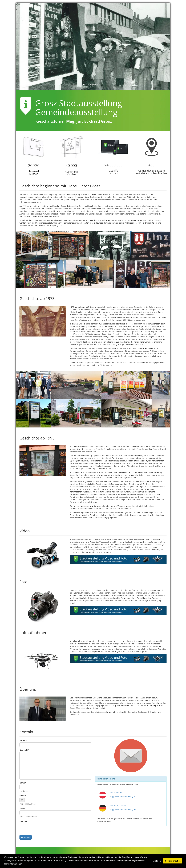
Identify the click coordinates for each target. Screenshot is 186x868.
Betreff (23, 740)
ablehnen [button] (157, 861)
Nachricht (24, 750)
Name (23, 783)
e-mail (23, 796)
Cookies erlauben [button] (173, 861)
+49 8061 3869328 (118, 806)
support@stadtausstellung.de (123, 810)
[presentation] (39, 828)
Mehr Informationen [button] (13, 864)
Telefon (23, 808)
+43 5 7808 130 (117, 793)
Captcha (24, 821)
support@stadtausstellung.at (123, 796)
